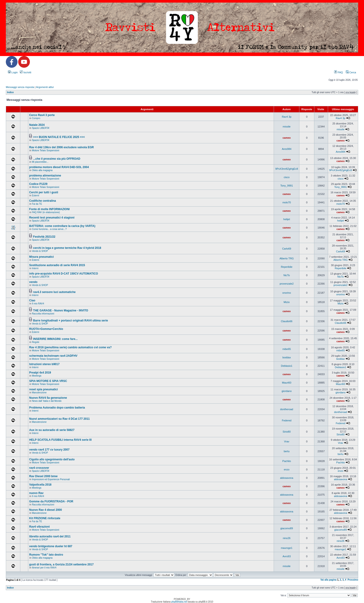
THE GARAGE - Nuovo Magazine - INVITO (61, 310)
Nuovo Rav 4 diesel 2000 (45, 510)
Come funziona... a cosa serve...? (49, 229)
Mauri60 (287, 383)
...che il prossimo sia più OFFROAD (57, 159)
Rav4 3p (287, 117)
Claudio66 (287, 321)
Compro (36, 118)
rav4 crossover (39, 468)
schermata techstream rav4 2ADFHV (53, 356)
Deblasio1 (287, 366)
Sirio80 (287, 432)
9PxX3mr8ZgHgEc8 (287, 169)
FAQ (338, 72)
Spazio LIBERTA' (41, 128)
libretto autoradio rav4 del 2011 (50, 536)
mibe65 (287, 349)
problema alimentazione (45, 176)
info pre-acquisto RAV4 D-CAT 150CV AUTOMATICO (64, 274)
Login (13, 72)
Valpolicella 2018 (40, 485)
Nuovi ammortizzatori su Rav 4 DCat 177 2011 (59, 419)
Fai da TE (37, 204)
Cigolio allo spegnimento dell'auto (52, 459)
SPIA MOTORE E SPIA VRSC (48, 381)
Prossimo (353, 580)
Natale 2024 (37, 125)
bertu (287, 451)
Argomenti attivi (45, 87)
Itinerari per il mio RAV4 (44, 568)
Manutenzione (39, 393)
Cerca (351, 72)
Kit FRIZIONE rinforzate (45, 518)
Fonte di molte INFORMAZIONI (49, 209)
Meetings (37, 376)
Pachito (287, 461)
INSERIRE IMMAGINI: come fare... (55, 339)
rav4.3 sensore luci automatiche (54, 292)
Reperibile (287, 267)
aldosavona (287, 478)
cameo (287, 138)
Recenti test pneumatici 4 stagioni (52, 218)
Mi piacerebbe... (40, 162)
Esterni (36, 196)
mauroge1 (287, 548)
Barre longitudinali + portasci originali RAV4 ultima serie (71, 321)
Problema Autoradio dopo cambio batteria (57, 408)
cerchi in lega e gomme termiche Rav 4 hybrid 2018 (67, 248)
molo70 (287, 202)
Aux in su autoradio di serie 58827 (52, 430)
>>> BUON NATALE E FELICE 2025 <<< (59, 137)
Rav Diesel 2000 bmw (43, 476)
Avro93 (287, 556)
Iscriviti (26, 72)
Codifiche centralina (43, 201)
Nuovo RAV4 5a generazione (48, 398)
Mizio (287, 302)
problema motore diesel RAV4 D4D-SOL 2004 (59, 167)
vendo (33, 282)
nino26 (287, 538)
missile (287, 127)
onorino (287, 293)
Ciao (32, 300)
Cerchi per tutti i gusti (44, 192)
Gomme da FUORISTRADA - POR (51, 501)
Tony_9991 (287, 186)
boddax (287, 357)
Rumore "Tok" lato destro (46, 555)
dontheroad (287, 409)
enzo (287, 469)
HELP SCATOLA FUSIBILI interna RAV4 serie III (60, 440)
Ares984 (287, 149)
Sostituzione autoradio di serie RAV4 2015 (57, 265)
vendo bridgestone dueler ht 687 (51, 546)
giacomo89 (287, 528)
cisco (287, 177)
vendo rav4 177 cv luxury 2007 (49, 450)
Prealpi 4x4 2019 (40, 373)
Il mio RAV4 (38, 304)
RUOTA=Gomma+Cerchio (46, 329)
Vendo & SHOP (40, 251)
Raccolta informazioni (43, 314)
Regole (36, 342)
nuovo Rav (36, 493)
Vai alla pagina (328, 580)
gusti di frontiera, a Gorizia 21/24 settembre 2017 (61, 564)
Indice (10, 92)
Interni (35, 268)
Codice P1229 (38, 184)
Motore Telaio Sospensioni (46, 150)
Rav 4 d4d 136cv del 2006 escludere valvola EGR (61, 147)
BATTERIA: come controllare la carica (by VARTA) (62, 226)
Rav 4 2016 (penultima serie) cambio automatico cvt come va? (70, 347)
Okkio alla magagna (42, 170)
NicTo (287, 275)
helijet (287, 219)
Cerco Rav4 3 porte (42, 115)
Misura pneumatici (41, 257)
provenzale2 (287, 284)
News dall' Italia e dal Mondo (47, 401)
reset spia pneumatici (44, 389)
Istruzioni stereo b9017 (44, 364)
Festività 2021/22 (44, 237)
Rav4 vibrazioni (39, 527)
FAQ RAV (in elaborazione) (46, 212)
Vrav (287, 441)
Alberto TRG (287, 258)
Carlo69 (287, 249)
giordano (287, 391)
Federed (287, 420)
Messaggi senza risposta (20, 87)
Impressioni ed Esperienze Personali (51, 479)
